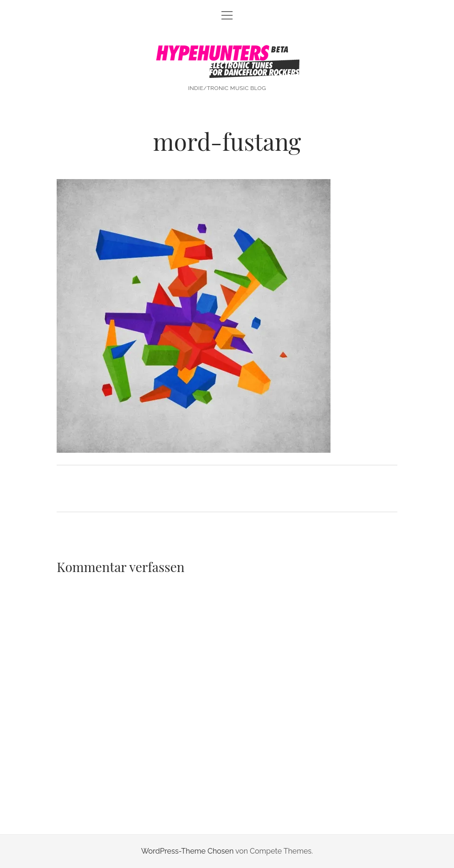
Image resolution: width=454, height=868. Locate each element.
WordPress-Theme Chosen (187, 851)
